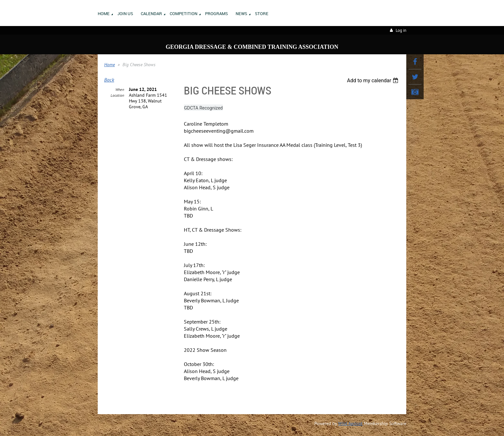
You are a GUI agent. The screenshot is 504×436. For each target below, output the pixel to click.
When (120, 89)
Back (109, 80)
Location (117, 95)
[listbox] (373, 80)
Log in (401, 30)
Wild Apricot (350, 423)
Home (109, 65)
